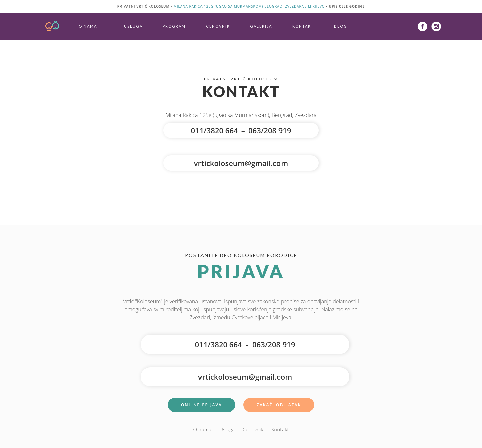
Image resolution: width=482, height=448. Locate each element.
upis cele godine (347, 6)
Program (174, 26)
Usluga (133, 26)
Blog (341, 26)
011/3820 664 (214, 130)
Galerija (261, 26)
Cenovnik (218, 26)
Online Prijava (202, 405)
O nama (88, 26)
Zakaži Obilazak (279, 405)
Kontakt (303, 26)
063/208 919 (270, 130)
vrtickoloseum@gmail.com (241, 163)
